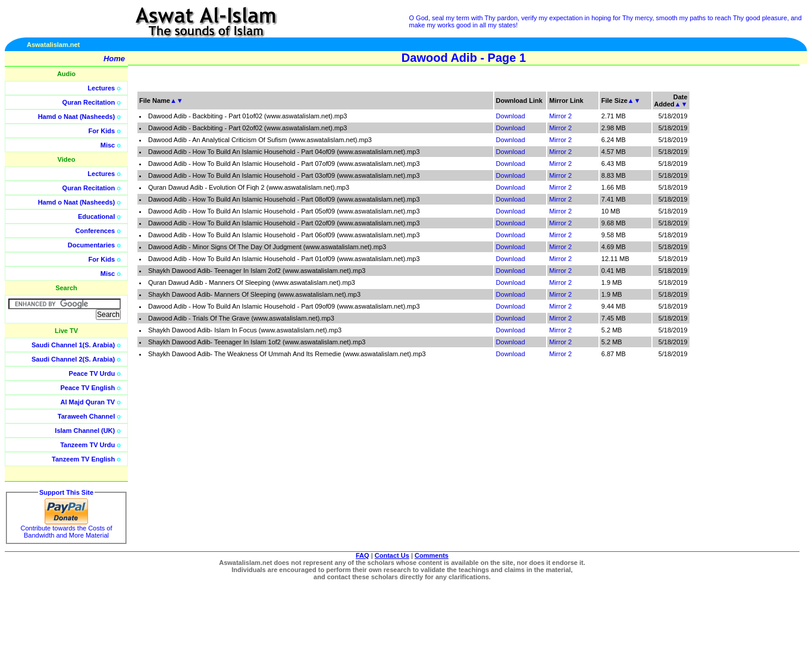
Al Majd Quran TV (88, 402)
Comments (432, 555)
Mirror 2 (560, 116)
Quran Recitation (89, 102)
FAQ (363, 555)
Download (511, 116)
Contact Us (392, 555)
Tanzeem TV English (83, 459)
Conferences (95, 231)
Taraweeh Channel (86, 416)
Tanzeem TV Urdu (87, 445)
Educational (96, 216)
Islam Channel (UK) (85, 431)
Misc (108, 145)
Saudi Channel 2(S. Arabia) (73, 359)
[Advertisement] (755, 268)
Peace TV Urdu (92, 373)
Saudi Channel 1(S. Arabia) (73, 345)
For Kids (102, 131)
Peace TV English (88, 388)
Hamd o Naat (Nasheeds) (77, 117)
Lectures (101, 88)
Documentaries (91, 245)
